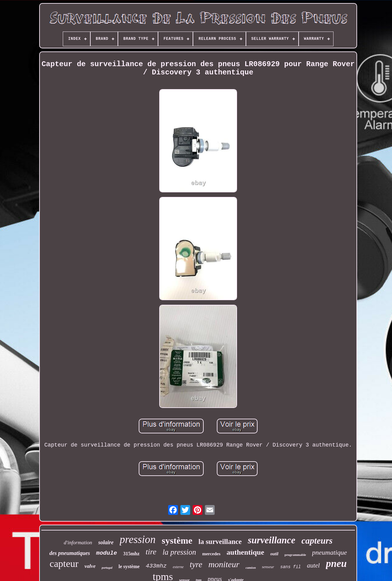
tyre (196, 564)
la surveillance (220, 542)
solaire (106, 542)
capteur (64, 564)
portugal (107, 568)
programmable (295, 555)
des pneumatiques (70, 553)
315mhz (131, 554)
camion (251, 568)
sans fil (290, 567)
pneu (336, 564)
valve (90, 566)
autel (313, 565)
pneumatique (330, 552)
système (177, 540)
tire (151, 552)
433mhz (156, 566)
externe (178, 567)
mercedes (211, 554)
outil (274, 554)
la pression (179, 552)
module (107, 553)
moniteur (224, 564)
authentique (245, 552)
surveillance (271, 540)
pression (138, 539)
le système (129, 566)
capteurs (317, 541)
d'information (78, 543)
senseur (268, 567)
